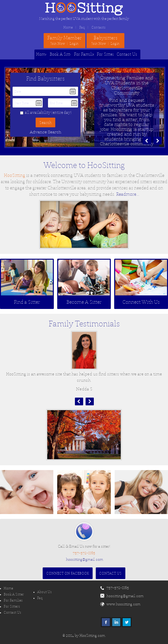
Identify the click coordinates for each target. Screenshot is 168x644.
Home (68, 27)
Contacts (98, 27)
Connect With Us (141, 302)
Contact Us (127, 54)
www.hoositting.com (123, 604)
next (158, 141)
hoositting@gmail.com (84, 559)
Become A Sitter (84, 302)
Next (90, 401)
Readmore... (128, 194)
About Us (44, 592)
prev (147, 141)
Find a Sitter (27, 302)
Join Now (58, 43)
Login (74, 43)
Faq (82, 27)
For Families (85, 54)
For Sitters (106, 54)
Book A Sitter (62, 54)
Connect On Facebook (68, 573)
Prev (79, 401)
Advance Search (45, 132)
